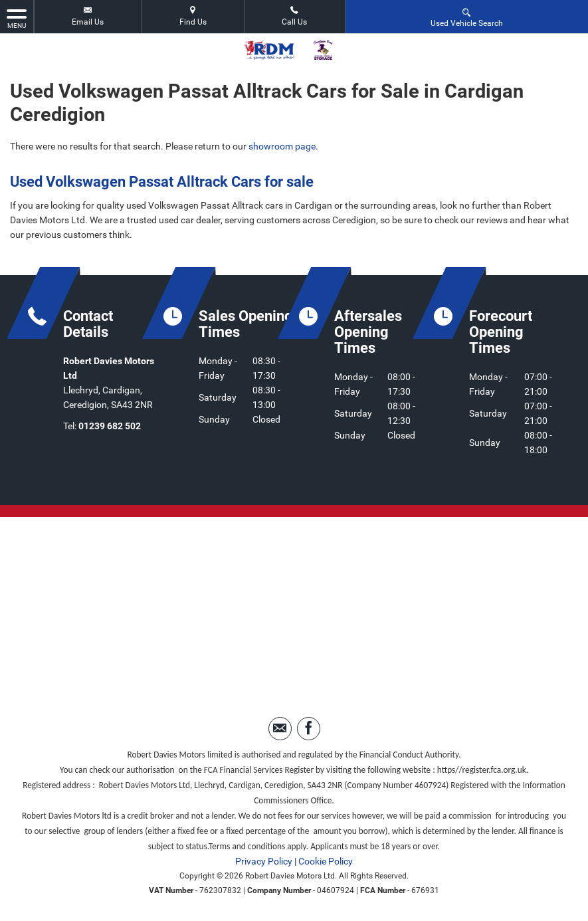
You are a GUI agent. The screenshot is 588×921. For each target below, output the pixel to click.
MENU (17, 18)
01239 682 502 (110, 426)
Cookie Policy (326, 861)
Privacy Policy (264, 861)
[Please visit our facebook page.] (309, 729)
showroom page (282, 146)
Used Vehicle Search (467, 17)
